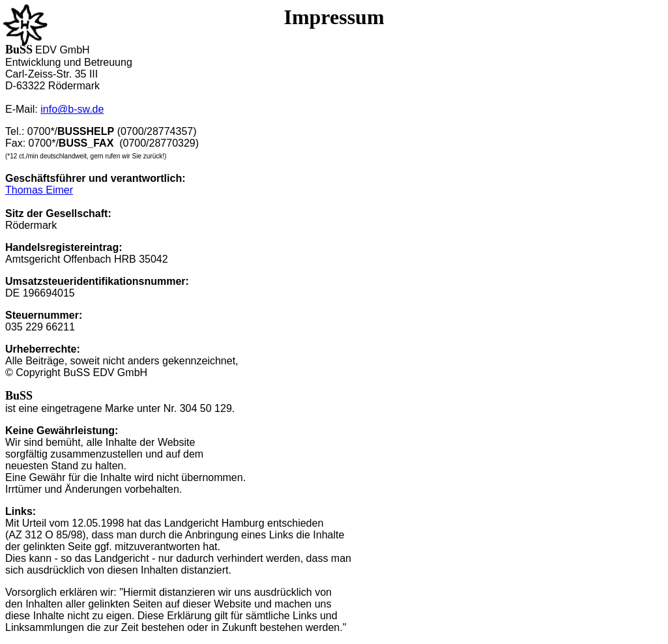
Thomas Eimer (39, 190)
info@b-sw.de (72, 109)
